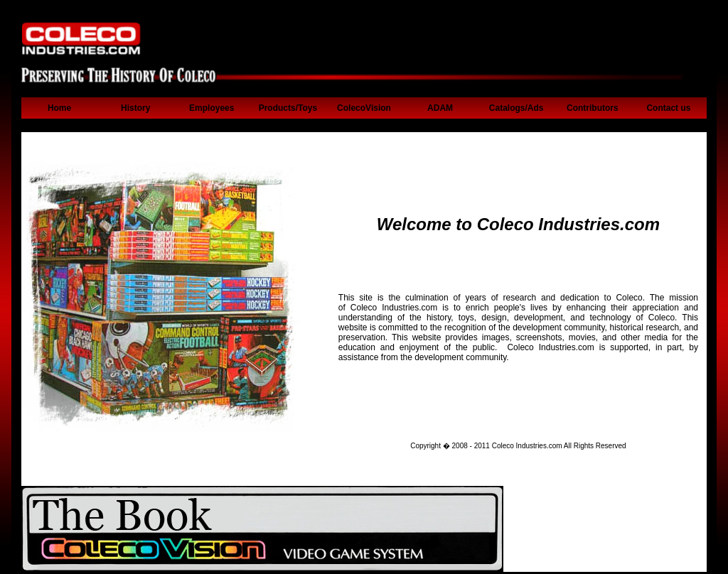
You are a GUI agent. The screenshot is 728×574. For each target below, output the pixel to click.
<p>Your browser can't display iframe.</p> (364, 77)
